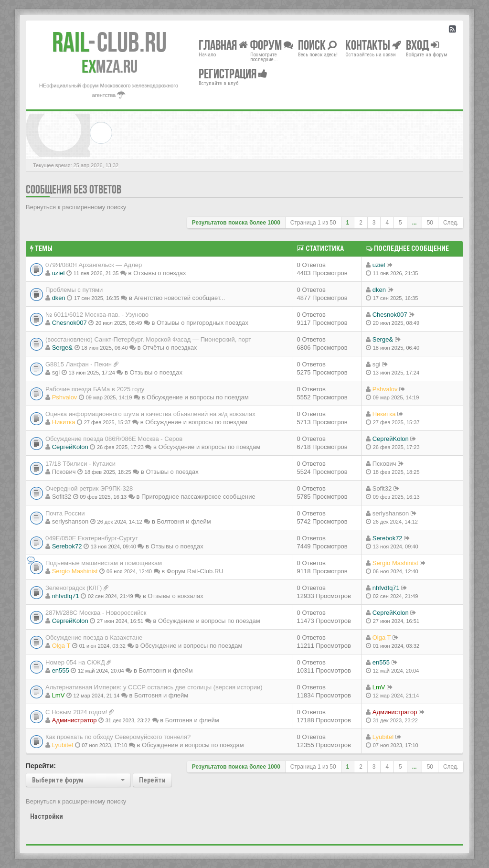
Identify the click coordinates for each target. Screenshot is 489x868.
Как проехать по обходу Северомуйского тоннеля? (118, 737)
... (415, 223)
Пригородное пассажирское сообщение (198, 497)
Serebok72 (67, 546)
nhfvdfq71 (66, 596)
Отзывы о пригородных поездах (202, 323)
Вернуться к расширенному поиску (76, 207)
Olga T (61, 646)
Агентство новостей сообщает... (179, 298)
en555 (61, 670)
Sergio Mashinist (75, 571)
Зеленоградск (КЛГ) (74, 588)
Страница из (313, 223)
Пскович (64, 472)
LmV (58, 695)
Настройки (47, 816)
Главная (223, 45)
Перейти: (41, 766)
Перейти (152, 780)
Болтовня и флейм (184, 521)
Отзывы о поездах (159, 273)
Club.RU (109, 42)
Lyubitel (63, 745)
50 (430, 223)
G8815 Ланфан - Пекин (79, 364)
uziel (58, 273)
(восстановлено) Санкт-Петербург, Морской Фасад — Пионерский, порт (148, 339)
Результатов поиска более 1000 (236, 223)
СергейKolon (70, 447)
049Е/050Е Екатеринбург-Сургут (92, 538)
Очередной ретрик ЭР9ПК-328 (89, 488)
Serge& (62, 348)
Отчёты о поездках (170, 348)
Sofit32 (62, 497)
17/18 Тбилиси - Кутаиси (80, 464)
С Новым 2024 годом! (76, 712)
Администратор (74, 720)
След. (451, 223)
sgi (56, 372)
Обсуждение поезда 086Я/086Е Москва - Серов (114, 439)
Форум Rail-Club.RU (195, 571)
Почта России (65, 513)
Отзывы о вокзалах (175, 596)
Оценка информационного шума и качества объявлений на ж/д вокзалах (150, 414)
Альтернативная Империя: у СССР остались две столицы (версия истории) (154, 687)
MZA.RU (110, 66)
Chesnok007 (69, 323)
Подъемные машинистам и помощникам (104, 563)
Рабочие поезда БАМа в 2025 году (95, 389)
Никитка (64, 422)
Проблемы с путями (74, 290)
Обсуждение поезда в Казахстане (94, 638)
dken (59, 298)
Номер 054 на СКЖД (75, 662)
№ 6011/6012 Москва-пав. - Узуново (97, 315)
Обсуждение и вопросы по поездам (198, 397)
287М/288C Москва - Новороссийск (96, 613)
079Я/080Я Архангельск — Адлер (94, 265)
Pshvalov (65, 397)
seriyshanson (70, 521)
